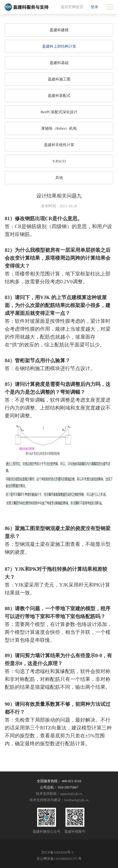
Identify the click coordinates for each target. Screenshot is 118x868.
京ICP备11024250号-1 (57, 852)
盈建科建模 (59, 30)
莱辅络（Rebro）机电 (59, 128)
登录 (94, 7)
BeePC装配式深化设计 (59, 112)
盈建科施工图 (59, 79)
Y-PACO (59, 161)
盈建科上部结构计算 (59, 46)
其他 (59, 178)
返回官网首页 (72, 7)
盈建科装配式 (59, 96)
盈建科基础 (59, 63)
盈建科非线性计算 (59, 145)
